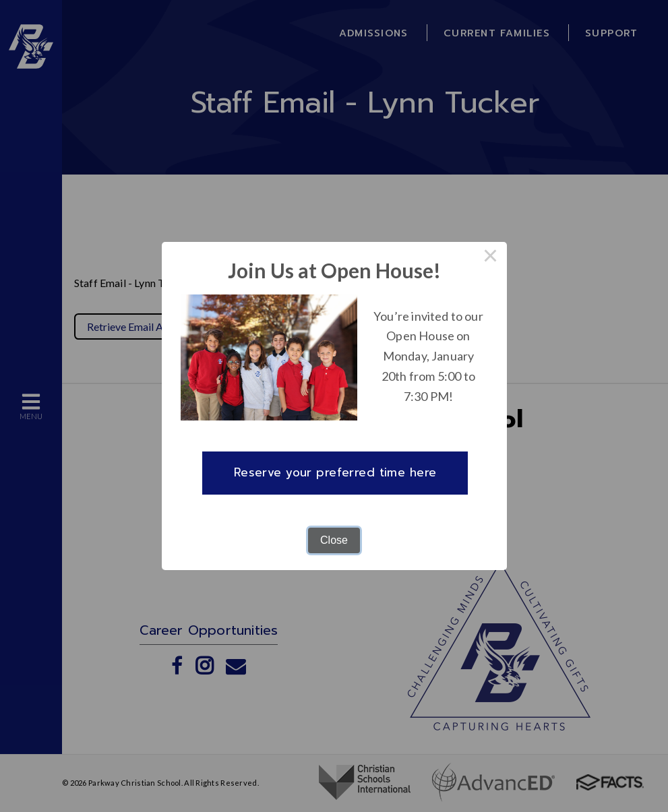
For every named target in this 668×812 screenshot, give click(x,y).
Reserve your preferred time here (335, 472)
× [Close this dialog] (491, 258)
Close (334, 540)
